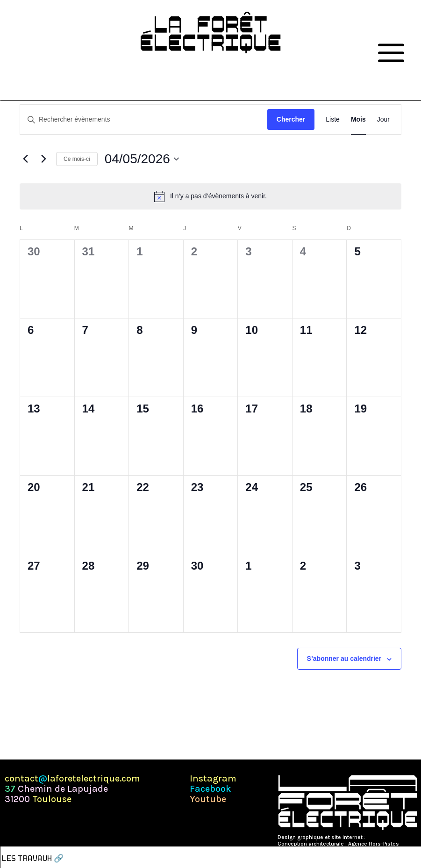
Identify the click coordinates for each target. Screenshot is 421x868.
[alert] (210, 196)
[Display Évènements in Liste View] (333, 119)
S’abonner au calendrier (344, 658)
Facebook (210, 789)
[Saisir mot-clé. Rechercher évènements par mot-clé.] (144, 119)
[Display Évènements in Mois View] (358, 119)
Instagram (213, 779)
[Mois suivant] (43, 159)
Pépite (375, 837)
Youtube (208, 799)
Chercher (291, 119)
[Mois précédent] (25, 159)
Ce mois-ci (77, 159)
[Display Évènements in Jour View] (383, 119)
